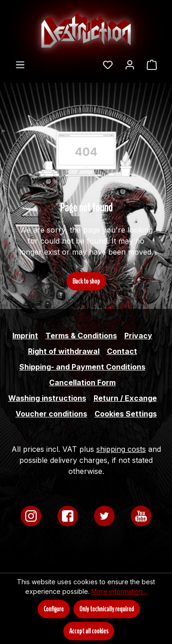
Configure (54, 609)
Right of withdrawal (64, 351)
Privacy (138, 336)
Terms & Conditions (81, 336)
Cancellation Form (82, 382)
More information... (119, 591)
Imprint (25, 336)
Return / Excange (125, 398)
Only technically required (107, 609)
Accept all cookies (89, 631)
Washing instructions (47, 398)
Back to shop (86, 281)
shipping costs (121, 449)
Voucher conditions (51, 414)
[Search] (91, 62)
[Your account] (130, 64)
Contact (122, 351)
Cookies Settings (126, 414)
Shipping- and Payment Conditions (82, 367)
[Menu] (20, 64)
